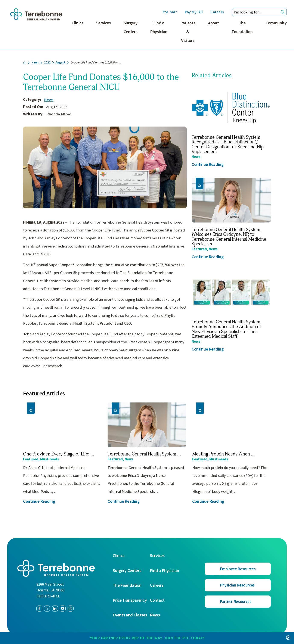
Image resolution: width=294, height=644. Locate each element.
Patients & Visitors (188, 32)
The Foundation (242, 27)
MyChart (170, 12)
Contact (157, 601)
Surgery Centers (131, 27)
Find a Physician (159, 27)
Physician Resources (237, 585)
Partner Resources (236, 602)
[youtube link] (63, 609)
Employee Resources (238, 569)
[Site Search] (283, 12)
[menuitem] (77, 34)
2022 (47, 63)
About (213, 23)
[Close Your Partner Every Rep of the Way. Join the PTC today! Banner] (288, 638)
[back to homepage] (25, 63)
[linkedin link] (55, 609)
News (35, 63)
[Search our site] (259, 12)
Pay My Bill (194, 12)
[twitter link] (47, 609)
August (61, 63)
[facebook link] (39, 609)
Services (103, 23)
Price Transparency (130, 601)
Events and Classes (130, 615)
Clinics (78, 23)
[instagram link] (71, 609)
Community (276, 23)
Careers (217, 12)
